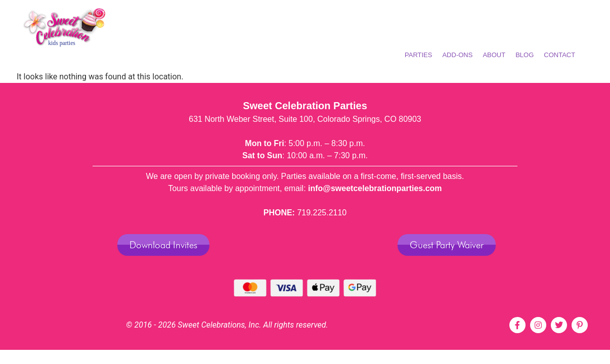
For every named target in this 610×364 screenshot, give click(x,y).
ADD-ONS (457, 55)
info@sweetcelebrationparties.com (375, 188)
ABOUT (494, 55)
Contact (559, 55)
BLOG (525, 55)
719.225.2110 (322, 213)
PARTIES (418, 55)
